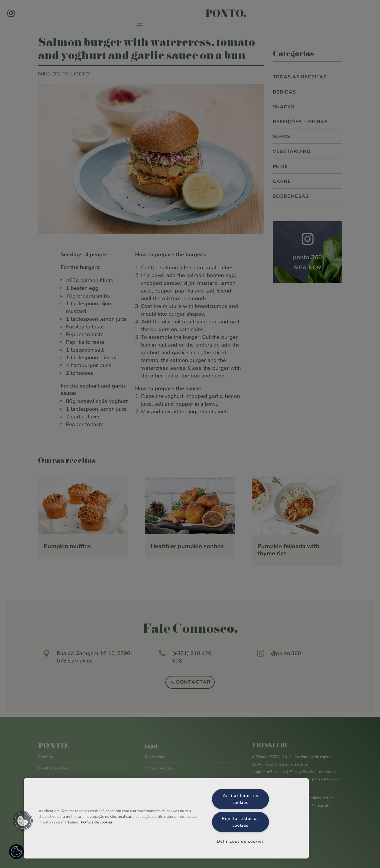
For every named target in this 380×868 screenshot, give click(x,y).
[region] (166, 818)
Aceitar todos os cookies (240, 799)
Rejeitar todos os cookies (240, 822)
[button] (23, 821)
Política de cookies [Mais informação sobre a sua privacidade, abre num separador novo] (97, 822)
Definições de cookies (240, 841)
